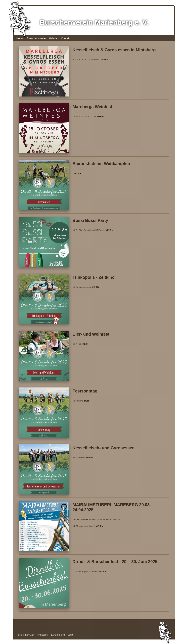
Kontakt (66, 38)
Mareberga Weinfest (92, 107)
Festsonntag (85, 391)
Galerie (53, 38)
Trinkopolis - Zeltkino (94, 277)
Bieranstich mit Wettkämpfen (101, 164)
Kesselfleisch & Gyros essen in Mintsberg (114, 50)
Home (20, 38)
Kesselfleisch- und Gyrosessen (104, 448)
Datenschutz (58, 635)
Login (71, 635)
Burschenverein (36, 38)
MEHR (104, 60)
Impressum (43, 635)
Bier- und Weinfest (91, 334)
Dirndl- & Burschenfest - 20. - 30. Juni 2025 (115, 562)
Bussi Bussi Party (90, 220)
